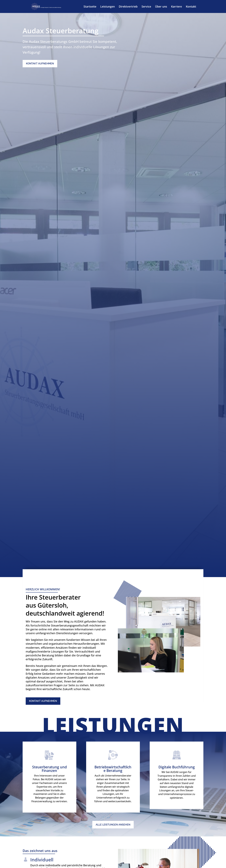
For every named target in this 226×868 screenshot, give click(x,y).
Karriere (176, 7)
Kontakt (191, 7)
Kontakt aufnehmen (40, 64)
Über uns (161, 7)
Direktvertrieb (128, 7)
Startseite (90, 7)
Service (146, 7)
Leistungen (108, 7)
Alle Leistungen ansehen (113, 825)
